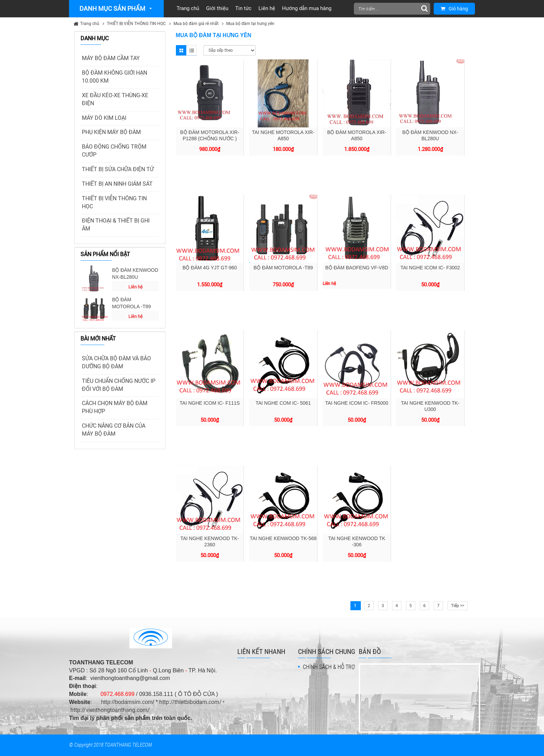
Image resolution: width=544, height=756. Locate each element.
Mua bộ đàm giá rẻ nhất (196, 24)
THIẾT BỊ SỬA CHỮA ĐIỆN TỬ (118, 169)
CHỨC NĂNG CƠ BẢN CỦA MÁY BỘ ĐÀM (114, 430)
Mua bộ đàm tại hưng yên (250, 24)
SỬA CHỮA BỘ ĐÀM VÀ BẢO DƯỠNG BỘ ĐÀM (116, 362)
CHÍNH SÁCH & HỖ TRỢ (329, 667)
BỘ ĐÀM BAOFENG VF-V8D (357, 268)
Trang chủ (90, 24)
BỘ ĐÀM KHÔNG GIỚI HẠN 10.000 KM (114, 77)
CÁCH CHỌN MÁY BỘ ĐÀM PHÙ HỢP (115, 407)
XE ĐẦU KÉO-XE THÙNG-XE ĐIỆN (115, 99)
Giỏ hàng (454, 9)
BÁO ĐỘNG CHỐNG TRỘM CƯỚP (114, 151)
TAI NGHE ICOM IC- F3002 (430, 268)
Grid (181, 50)
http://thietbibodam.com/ (190, 702)
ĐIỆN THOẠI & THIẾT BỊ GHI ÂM (116, 225)
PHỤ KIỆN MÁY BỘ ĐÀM (111, 132)
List (192, 50)
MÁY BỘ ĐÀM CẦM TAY (111, 58)
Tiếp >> (458, 606)
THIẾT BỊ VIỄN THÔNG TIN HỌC (136, 24)
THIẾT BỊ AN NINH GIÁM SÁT (117, 184)
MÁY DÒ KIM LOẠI (104, 118)
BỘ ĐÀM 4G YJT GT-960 (210, 268)
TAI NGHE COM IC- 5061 (283, 403)
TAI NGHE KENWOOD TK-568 (283, 538)
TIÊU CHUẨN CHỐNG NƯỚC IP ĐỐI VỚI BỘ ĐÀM (119, 385)
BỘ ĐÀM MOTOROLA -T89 (131, 303)
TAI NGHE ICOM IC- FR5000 (357, 403)
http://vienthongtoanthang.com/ (110, 710)
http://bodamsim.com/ (127, 702)
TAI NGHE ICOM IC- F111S (210, 403)
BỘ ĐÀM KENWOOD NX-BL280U (135, 274)
